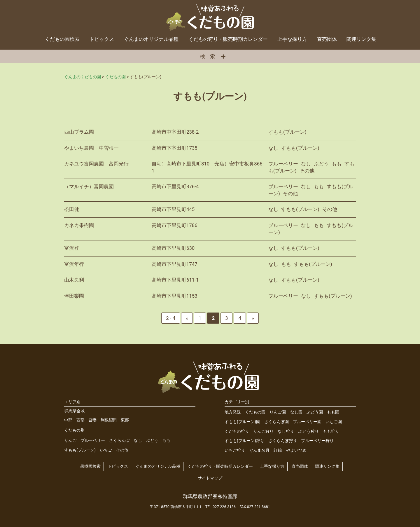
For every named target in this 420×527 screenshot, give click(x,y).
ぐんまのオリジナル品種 (151, 39)
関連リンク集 (361, 39)
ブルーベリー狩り (317, 441)
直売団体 (327, 39)
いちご (106, 450)
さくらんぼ (119, 440)
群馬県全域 (74, 411)
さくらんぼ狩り (283, 441)
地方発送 (233, 412)
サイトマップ (210, 478)
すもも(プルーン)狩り (244, 441)
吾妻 (92, 420)
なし (138, 440)
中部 (68, 420)
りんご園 (278, 412)
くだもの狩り (237, 431)
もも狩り (331, 431)
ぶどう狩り (309, 431)
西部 (80, 420)
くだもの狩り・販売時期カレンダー (228, 39)
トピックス (102, 39)
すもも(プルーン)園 (242, 422)
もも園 (333, 412)
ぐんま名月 (259, 450)
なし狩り (286, 431)
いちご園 (334, 422)
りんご (70, 440)
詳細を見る (210, 132)
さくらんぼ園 (276, 422)
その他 (122, 450)
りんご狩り (263, 431)
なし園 (296, 412)
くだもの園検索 (62, 39)
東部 (125, 420)
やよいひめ (296, 450)
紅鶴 (278, 450)
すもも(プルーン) (80, 450)
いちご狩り (235, 450)
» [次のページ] (253, 318)
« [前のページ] (187, 318)
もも (167, 440)
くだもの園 (255, 412)
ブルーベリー (93, 440)
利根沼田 (109, 420)
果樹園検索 (90, 466)
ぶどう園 (315, 412)
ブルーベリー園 (307, 422)
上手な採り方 (292, 39)
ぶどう (152, 440)
